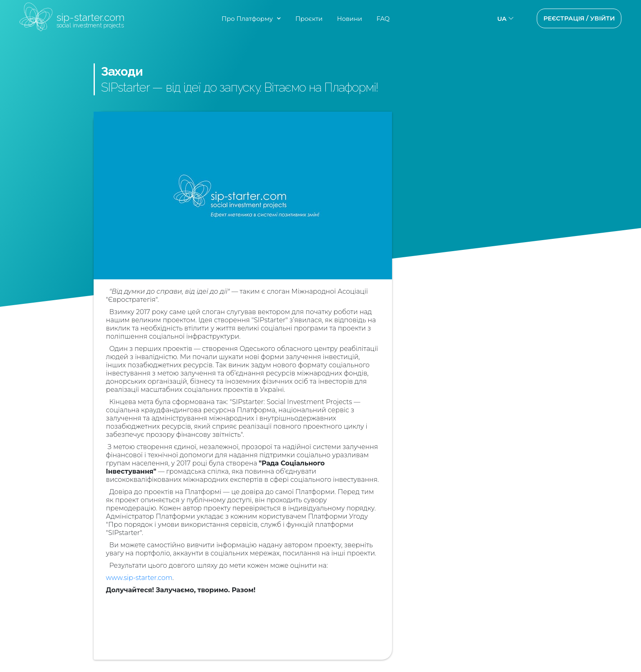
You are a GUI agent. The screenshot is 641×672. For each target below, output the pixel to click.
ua (502, 19)
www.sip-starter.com (139, 578)
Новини (350, 19)
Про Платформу (247, 19)
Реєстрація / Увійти (579, 18)
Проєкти (309, 19)
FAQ (383, 19)
